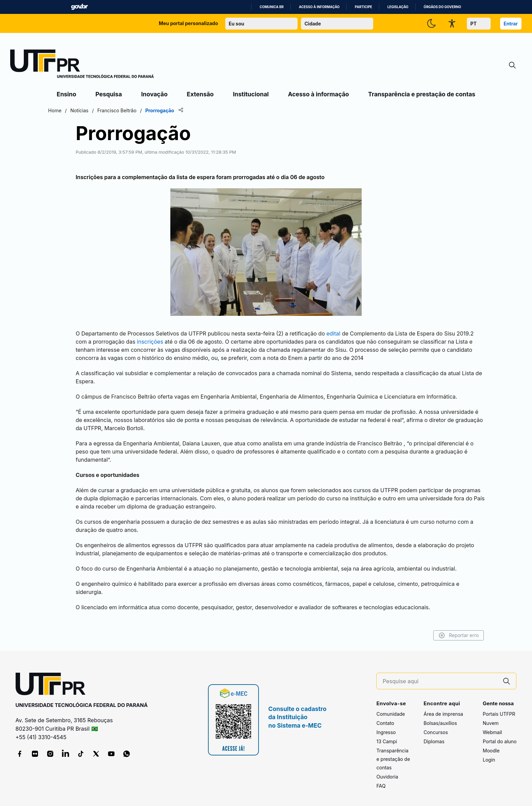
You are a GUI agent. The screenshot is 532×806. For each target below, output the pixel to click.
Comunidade (391, 709)
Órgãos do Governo (442, 7)
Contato (385, 718)
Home (64, 110)
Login (489, 755)
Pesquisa (109, 94)
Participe (364, 7)
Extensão (200, 94)
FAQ (381, 781)
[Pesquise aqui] (440, 677)
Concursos (436, 727)
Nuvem (491, 718)
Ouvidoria (387, 772)
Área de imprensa (443, 709)
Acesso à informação (319, 7)
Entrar (511, 24)
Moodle (491, 746)
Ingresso (386, 727)
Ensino (66, 94)
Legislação (398, 7)
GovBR (79, 7)
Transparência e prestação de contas (422, 94)
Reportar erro (449, 631)
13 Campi (387, 737)
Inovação (154, 94)
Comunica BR (272, 7)
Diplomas (434, 737)
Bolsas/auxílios (440, 718)
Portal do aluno (500, 737)
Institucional (251, 94)
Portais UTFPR (499, 709)
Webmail (492, 727)
